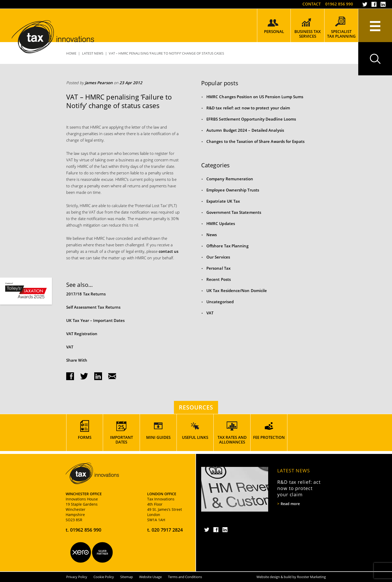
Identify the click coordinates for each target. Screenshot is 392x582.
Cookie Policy (104, 577)
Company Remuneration (230, 179)
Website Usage (150, 577)
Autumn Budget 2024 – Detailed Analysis (245, 130)
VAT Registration (82, 334)
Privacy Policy (77, 577)
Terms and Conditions (185, 577)
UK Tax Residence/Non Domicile (237, 290)
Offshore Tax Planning (227, 246)
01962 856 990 (339, 4)
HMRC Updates (221, 223)
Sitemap (127, 577)
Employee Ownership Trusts (233, 190)
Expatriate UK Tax (223, 201)
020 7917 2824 (167, 530)
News (212, 235)
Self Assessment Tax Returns (93, 307)
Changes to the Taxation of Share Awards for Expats (255, 141)
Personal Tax (218, 268)
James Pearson (99, 83)
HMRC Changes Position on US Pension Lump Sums (255, 97)
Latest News (294, 471)
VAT (70, 347)
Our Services (218, 257)
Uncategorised (220, 302)
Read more (290, 504)
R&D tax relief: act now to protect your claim (248, 108)
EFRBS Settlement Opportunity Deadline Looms (251, 119)
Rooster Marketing (311, 577)
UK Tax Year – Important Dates (95, 320)
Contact (312, 4)
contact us (168, 251)
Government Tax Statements (234, 212)
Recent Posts (219, 279)
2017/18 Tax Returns (86, 294)
